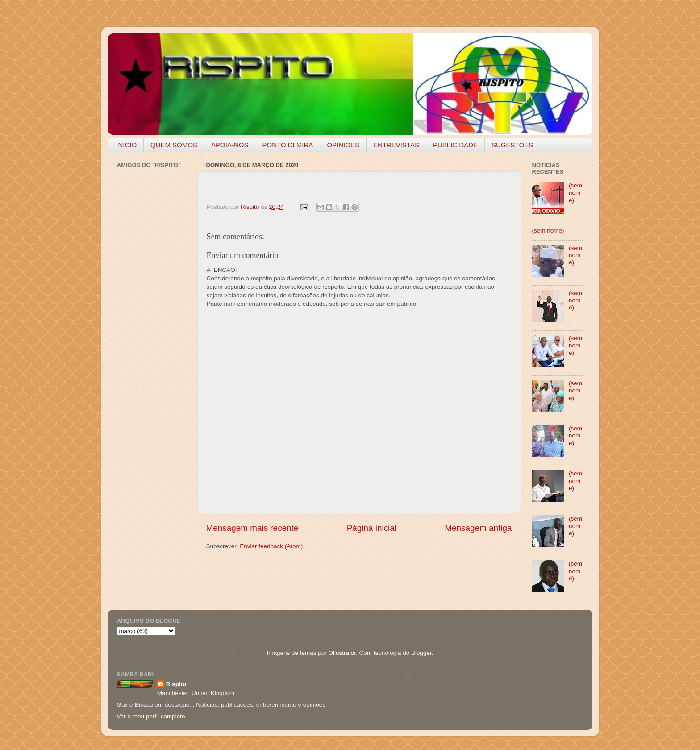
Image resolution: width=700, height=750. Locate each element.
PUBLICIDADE (455, 145)
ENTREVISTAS (396, 145)
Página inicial (372, 528)
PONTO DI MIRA (287, 145)
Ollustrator (342, 653)
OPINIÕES (343, 145)
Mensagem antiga (478, 528)
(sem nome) (575, 193)
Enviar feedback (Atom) (271, 546)
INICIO (126, 145)
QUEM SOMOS (174, 145)
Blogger (421, 653)
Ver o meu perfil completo (151, 716)
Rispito (176, 684)
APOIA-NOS (230, 145)
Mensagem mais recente (252, 528)
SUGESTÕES (512, 145)
